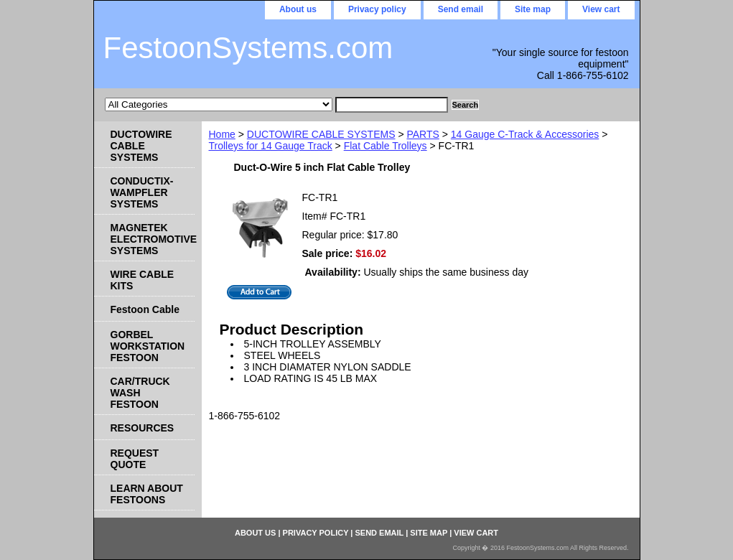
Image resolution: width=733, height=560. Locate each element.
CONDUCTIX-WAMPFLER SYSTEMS (142, 192)
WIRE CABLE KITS (143, 280)
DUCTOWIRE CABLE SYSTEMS (321, 134)
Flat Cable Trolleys (386, 146)
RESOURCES (143, 428)
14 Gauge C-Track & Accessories (525, 134)
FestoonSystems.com (248, 48)
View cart (601, 9)
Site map (533, 9)
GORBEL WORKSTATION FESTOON (148, 346)
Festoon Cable (145, 309)
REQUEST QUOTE (135, 459)
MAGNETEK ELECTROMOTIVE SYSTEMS (153, 239)
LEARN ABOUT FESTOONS (147, 494)
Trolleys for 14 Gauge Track (271, 146)
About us (298, 9)
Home (222, 134)
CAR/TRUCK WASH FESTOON (140, 393)
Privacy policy (377, 9)
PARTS (422, 134)
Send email (461, 9)
